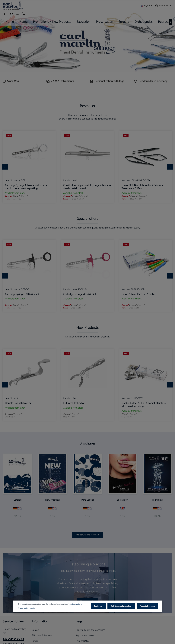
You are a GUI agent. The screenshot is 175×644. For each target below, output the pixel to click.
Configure (100, 606)
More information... (75, 604)
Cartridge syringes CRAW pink (80, 320)
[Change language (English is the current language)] (122, 6)
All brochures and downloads (88, 561)
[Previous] (5, 192)
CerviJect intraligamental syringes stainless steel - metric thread (87, 212)
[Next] (171, 15)
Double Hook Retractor (18, 429)
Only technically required (122, 606)
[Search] (151, 6)
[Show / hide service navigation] (138, 6)
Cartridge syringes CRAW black (22, 320)
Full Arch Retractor (74, 429)
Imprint (32, 608)
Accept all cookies (148, 606)
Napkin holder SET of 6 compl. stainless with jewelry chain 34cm (144, 430)
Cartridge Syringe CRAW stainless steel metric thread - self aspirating (27, 212)
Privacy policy (23, 608)
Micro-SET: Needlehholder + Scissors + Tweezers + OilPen (143, 212)
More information (87, 627)
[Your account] (163, 6)
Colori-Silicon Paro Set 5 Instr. (138, 320)
